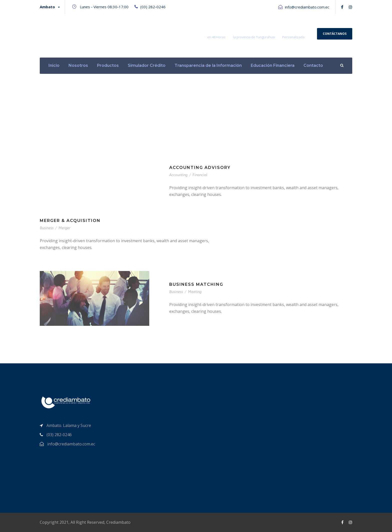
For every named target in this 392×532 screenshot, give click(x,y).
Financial (200, 175)
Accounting (178, 175)
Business (47, 228)
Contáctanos (335, 34)
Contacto (313, 65)
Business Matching (196, 284)
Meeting (195, 292)
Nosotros (78, 65)
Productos (108, 65)
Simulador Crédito (147, 65)
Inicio (54, 65)
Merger (64, 228)
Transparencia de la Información (208, 65)
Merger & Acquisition (70, 221)
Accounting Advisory (200, 168)
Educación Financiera (273, 65)
